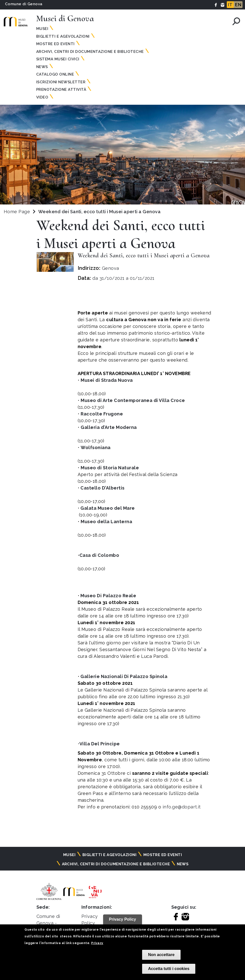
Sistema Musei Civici (58, 59)
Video (42, 97)
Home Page (17, 212)
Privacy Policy (122, 919)
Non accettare (161, 955)
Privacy (97, 943)
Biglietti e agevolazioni (63, 36)
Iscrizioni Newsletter (61, 82)
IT (230, 5)
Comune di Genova (24, 4)
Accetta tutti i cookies (169, 969)
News (42, 67)
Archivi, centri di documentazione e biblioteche (90, 52)
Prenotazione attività (61, 90)
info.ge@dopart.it (181, 807)
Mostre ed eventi (55, 44)
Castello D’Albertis (103, 488)
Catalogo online (55, 74)
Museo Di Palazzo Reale (108, 596)
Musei (42, 29)
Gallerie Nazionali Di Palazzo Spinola (124, 676)
